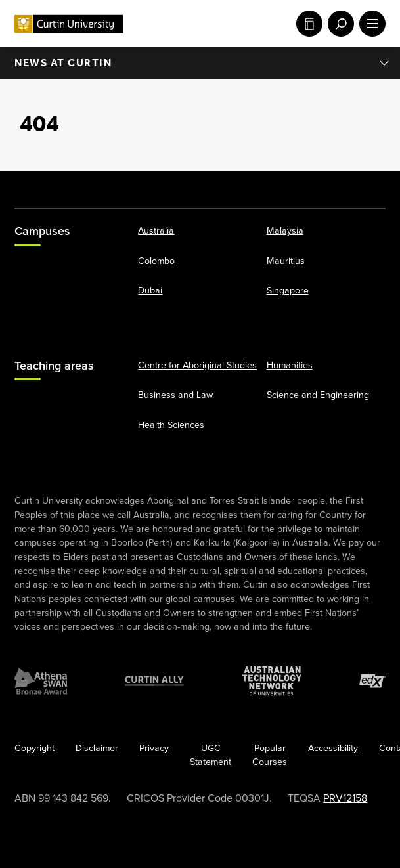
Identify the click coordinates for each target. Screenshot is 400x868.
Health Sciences (171, 424)
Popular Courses (270, 755)
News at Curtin (203, 63)
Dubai (150, 291)
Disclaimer (97, 748)
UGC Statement (211, 755)
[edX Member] (372, 681)
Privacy (154, 748)
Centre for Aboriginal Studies (197, 365)
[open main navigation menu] (370, 24)
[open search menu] (338, 24)
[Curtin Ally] (154, 681)
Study (309, 24)
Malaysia (285, 231)
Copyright (34, 748)
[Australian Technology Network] (272, 681)
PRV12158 (345, 798)
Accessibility (333, 748)
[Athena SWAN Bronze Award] (41, 681)
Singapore (288, 291)
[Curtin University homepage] (69, 24)
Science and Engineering (318, 395)
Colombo (156, 260)
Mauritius (286, 260)
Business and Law (175, 395)
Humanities (290, 365)
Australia (156, 231)
